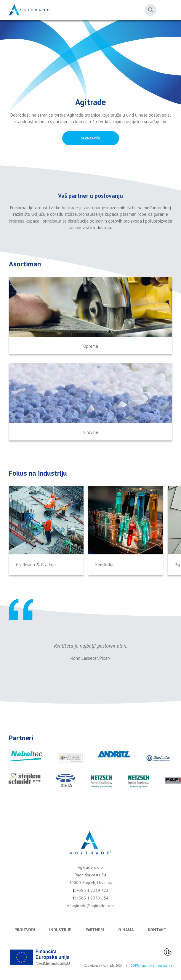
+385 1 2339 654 (93, 898)
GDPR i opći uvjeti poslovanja (151, 965)
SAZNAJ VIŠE (91, 138)
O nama (126, 930)
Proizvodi (25, 930)
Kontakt (157, 930)
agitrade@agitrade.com (93, 906)
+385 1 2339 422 (93, 890)
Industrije (60, 930)
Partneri (95, 930)
